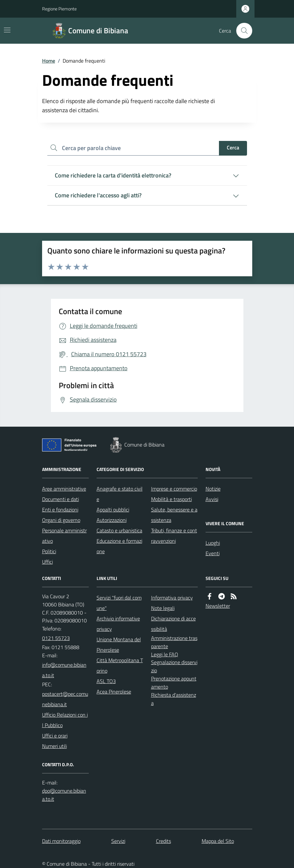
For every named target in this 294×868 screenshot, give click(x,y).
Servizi (118, 841)
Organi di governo (61, 520)
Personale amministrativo (64, 536)
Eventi (213, 553)
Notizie (213, 489)
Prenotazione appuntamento (174, 683)
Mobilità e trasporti (171, 499)
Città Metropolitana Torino (120, 665)
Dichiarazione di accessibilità (173, 624)
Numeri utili (54, 746)
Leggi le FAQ (165, 654)
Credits (163, 841)
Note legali (163, 608)
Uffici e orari (55, 736)
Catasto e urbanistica (119, 530)
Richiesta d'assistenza (174, 699)
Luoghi (213, 543)
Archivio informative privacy (118, 624)
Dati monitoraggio (61, 841)
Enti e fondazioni (60, 510)
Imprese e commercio (174, 489)
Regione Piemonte (59, 9)
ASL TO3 (106, 681)
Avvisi (212, 499)
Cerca (233, 147)
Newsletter (218, 606)
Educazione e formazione (119, 546)
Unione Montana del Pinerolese (119, 645)
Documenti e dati (61, 499)
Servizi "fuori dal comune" (119, 603)
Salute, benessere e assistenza (174, 515)
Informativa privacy (172, 598)
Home (49, 61)
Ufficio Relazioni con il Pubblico (65, 720)
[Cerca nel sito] (241, 31)
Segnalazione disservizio (174, 666)
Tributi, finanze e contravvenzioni (174, 536)
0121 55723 (56, 638)
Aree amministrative (64, 489)
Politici (49, 551)
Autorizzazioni (112, 520)
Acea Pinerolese (114, 692)
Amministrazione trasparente (174, 642)
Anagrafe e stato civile (120, 494)
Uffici (47, 562)
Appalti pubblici (113, 510)
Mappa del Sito (218, 841)
